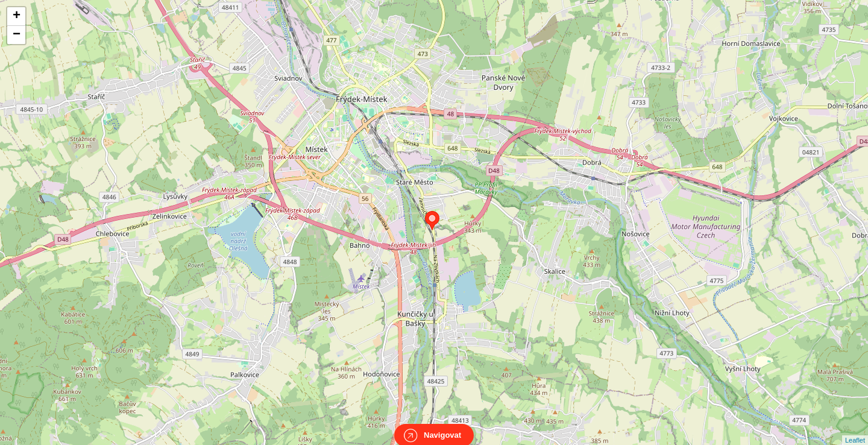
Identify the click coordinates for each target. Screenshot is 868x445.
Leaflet (855, 429)
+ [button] (17, 16)
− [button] (17, 35)
